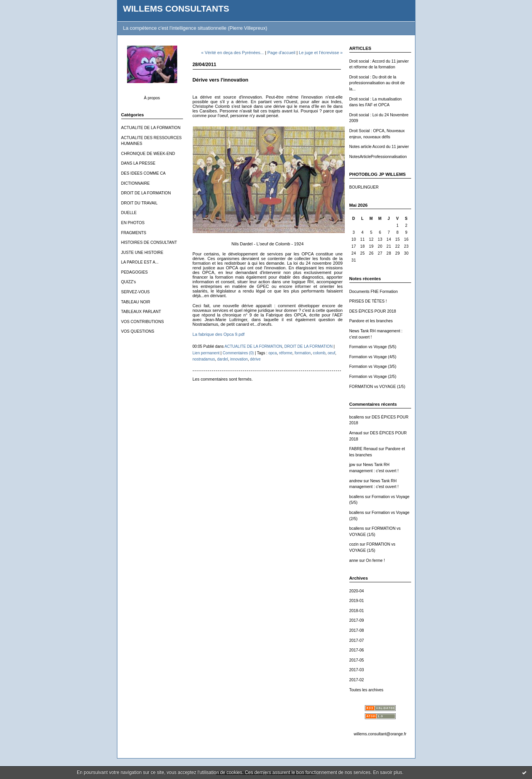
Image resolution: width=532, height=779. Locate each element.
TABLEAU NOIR (136, 302)
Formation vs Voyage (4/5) (373, 357)
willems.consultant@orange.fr (380, 734)
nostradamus (204, 359)
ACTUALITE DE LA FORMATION (151, 128)
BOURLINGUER (364, 187)
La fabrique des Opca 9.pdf (219, 334)
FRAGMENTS (134, 233)
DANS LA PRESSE (138, 163)
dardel (222, 359)
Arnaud (356, 433)
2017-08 (357, 630)
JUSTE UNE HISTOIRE (142, 253)
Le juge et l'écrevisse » (321, 53)
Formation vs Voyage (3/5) (373, 367)
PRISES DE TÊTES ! (368, 301)
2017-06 (357, 650)
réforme (286, 353)
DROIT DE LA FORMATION (146, 193)
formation (303, 353)
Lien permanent (206, 353)
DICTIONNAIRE (136, 183)
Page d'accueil (281, 53)
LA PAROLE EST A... (140, 262)
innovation (239, 359)
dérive (255, 359)
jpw (352, 465)
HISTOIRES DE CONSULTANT (149, 242)
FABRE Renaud (363, 449)
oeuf (332, 353)
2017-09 (357, 620)
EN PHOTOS (133, 223)
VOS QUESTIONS (138, 331)
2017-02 (357, 680)
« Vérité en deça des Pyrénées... (232, 53)
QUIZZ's (129, 282)
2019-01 (357, 601)
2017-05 (357, 660)
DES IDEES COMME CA (143, 173)
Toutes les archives (366, 690)
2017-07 (357, 640)
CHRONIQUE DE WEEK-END (148, 154)
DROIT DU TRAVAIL (140, 203)
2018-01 (357, 611)
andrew (356, 481)
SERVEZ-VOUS (136, 292)
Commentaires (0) (238, 353)
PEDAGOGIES (135, 272)
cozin (354, 544)
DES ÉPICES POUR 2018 (373, 311)
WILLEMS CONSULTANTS (176, 9)
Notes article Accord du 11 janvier (379, 147)
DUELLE (129, 213)
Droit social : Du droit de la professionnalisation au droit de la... (377, 83)
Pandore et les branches (371, 321)
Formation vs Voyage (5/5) (373, 347)
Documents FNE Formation (374, 292)
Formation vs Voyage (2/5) (373, 377)
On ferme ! (375, 560)
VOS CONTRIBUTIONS (143, 322)
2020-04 (357, 591)
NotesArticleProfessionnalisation (378, 157)
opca (273, 353)
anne (354, 560)
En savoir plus (387, 772)
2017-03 (357, 670)
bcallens (357, 417)
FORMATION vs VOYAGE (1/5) (377, 387)
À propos (152, 98)
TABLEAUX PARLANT (141, 312)
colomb (319, 353)
